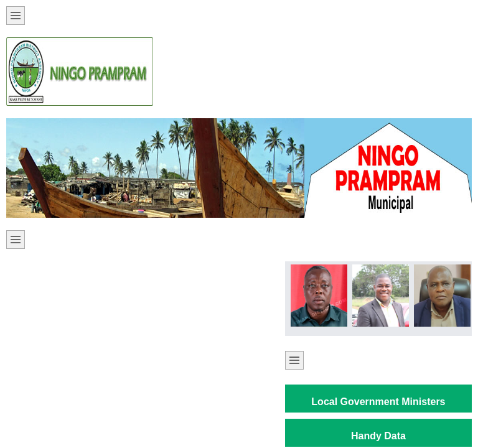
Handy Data (378, 436)
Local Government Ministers (378, 402)
